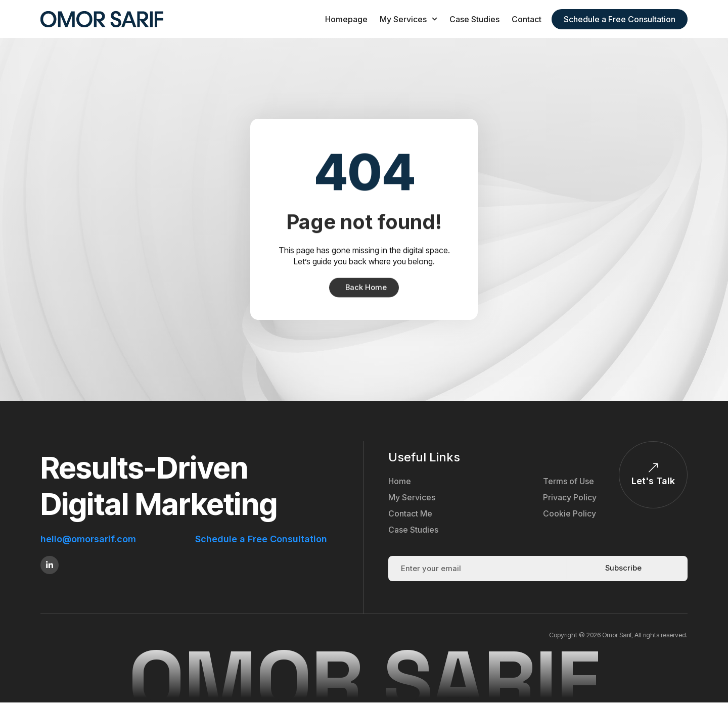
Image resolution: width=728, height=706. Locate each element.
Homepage (346, 19)
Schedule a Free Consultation (261, 539)
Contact (527, 19)
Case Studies (474, 19)
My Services (408, 19)
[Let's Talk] (653, 468)
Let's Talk (653, 481)
